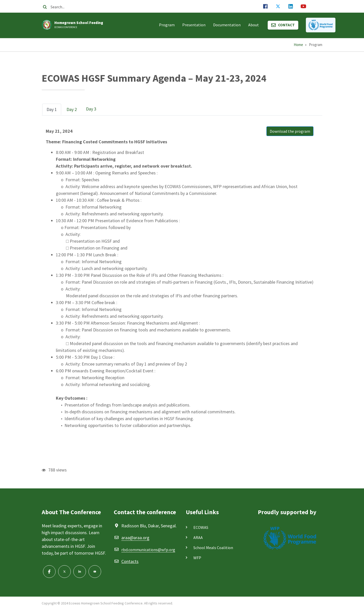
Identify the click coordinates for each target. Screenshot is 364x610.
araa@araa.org (135, 538)
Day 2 (72, 109)
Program (167, 25)
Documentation (227, 25)
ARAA (198, 537)
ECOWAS (201, 527)
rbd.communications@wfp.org (148, 550)
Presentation (194, 25)
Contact (286, 25)
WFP (197, 558)
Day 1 (52, 109)
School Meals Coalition (213, 548)
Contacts (130, 561)
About (254, 25)
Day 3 (91, 109)
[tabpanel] (182, 278)
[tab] (52, 109)
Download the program (290, 131)
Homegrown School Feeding (79, 23)
